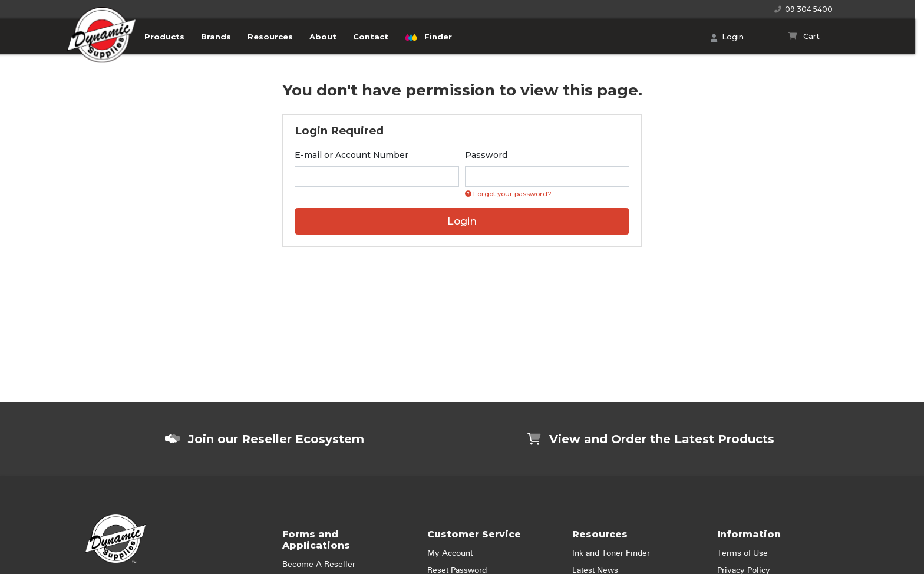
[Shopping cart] (804, 37)
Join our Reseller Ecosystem (265, 439)
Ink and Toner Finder (611, 553)
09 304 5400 (803, 9)
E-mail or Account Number (352, 155)
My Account (450, 553)
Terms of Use (742, 553)
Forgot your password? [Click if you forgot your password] (508, 194)
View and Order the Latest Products (651, 439)
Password (486, 155)
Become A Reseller (319, 565)
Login (727, 38)
